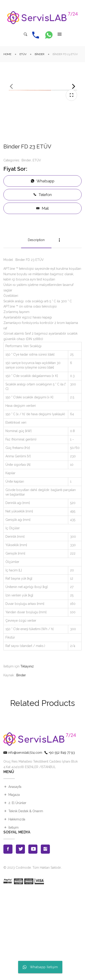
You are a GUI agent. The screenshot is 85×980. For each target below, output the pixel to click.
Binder (40, 54)
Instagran (45, 938)
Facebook (8, 938)
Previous (11, 131)
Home (7, 54)
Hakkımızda (17, 908)
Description (36, 329)
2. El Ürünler (17, 892)
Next (74, 131)
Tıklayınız (27, 755)
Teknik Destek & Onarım (26, 900)
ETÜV (23, 54)
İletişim (13, 916)
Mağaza (14, 884)
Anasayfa (15, 876)
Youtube (33, 938)
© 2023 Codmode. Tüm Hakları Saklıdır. (32, 956)
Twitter (20, 938)
